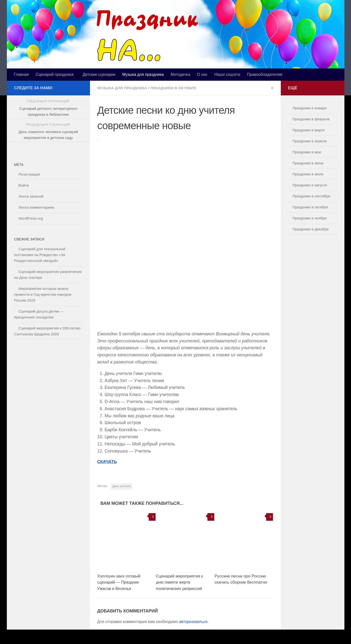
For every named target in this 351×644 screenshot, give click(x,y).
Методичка (180, 74)
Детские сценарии (99, 74)
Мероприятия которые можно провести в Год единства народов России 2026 (43, 294)
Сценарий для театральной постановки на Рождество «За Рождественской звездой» (40, 255)
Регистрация (29, 174)
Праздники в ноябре (310, 218)
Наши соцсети (227, 74)
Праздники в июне (308, 163)
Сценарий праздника (54, 74)
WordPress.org (31, 218)
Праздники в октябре (176, 88)
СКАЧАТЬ (108, 461)
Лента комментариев (36, 207)
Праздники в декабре (311, 229)
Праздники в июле (308, 174)
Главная (21, 74)
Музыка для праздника (143, 74)
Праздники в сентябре (311, 196)
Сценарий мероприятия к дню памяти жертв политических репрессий (180, 582)
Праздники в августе (310, 185)
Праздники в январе (310, 108)
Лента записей (31, 196)
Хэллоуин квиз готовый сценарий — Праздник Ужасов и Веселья (120, 582)
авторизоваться (193, 621)
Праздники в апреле (310, 141)
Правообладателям (265, 74)
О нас (202, 74)
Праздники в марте (309, 130)
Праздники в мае (307, 152)
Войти (24, 185)
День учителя (121, 486)
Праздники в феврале (311, 119)
